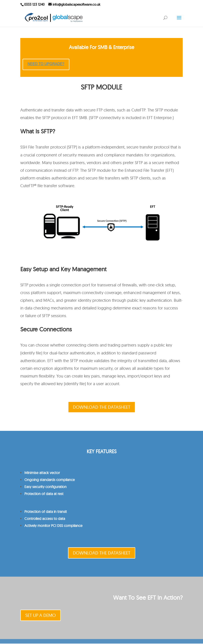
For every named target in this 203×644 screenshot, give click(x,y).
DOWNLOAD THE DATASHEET (102, 407)
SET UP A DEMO (41, 615)
